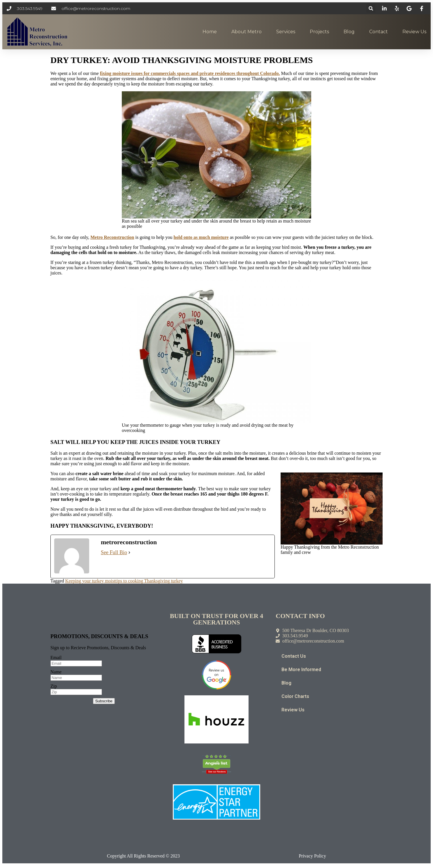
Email (56, 658)
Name (56, 672)
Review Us (414, 32)
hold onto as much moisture (201, 237)
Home (210, 32)
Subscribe (104, 701)
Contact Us (294, 656)
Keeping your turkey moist (90, 581)
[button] (371, 8)
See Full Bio (114, 552)
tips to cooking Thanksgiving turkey (149, 581)
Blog (349, 32)
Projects (319, 32)
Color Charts (295, 696)
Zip (54, 686)
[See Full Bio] (129, 553)
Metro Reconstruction (112, 237)
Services (286, 32)
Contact (379, 32)
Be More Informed (301, 670)
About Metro (247, 32)
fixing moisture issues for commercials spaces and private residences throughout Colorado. (190, 73)
